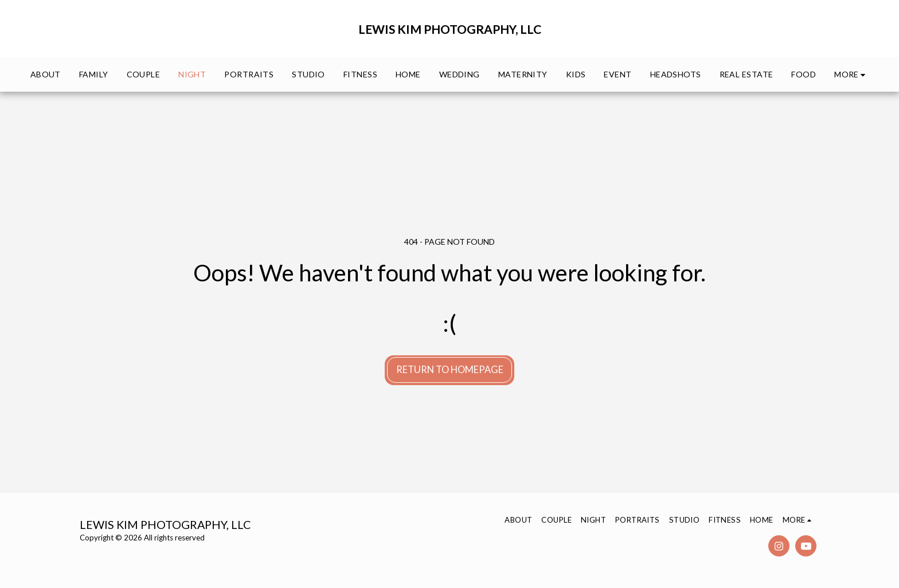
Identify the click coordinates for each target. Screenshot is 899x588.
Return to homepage (450, 370)
